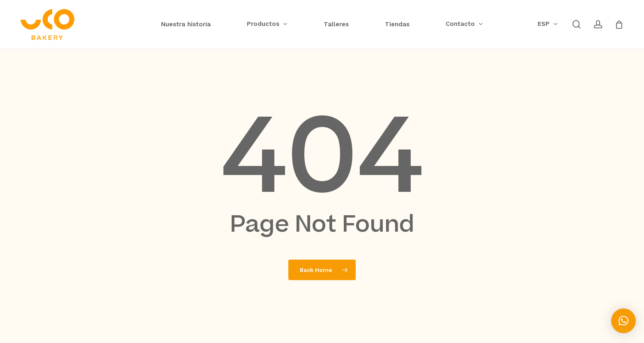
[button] (623, 321)
